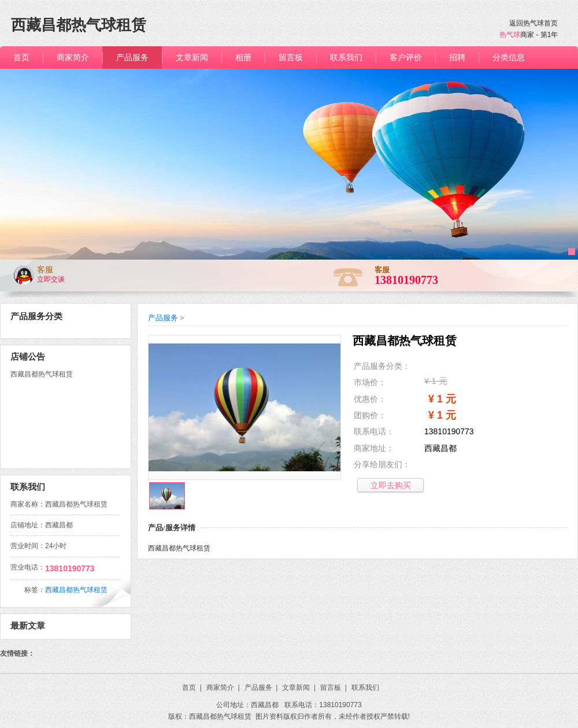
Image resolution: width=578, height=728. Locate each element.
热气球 (510, 35)
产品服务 (163, 318)
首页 (192, 688)
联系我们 (365, 688)
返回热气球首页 (533, 23)
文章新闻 (299, 688)
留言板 (334, 688)
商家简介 (223, 688)
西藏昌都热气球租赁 (76, 590)
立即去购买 (391, 485)
